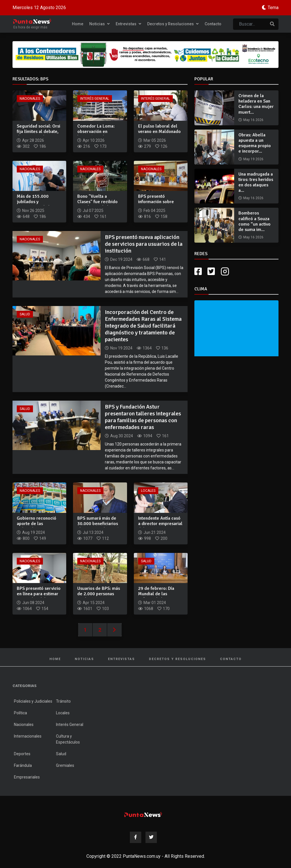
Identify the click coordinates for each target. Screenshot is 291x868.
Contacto (213, 24)
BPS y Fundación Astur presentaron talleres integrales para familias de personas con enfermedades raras (143, 417)
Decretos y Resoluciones (173, 24)
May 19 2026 (253, 159)
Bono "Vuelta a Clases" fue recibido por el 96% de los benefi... (97, 205)
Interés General (95, 99)
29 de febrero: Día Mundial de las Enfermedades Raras (158, 594)
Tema (273, 8)
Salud (25, 314)
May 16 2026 (253, 120)
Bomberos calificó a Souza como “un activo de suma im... (254, 221)
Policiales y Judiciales (33, 701)
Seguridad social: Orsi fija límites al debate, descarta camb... (39, 132)
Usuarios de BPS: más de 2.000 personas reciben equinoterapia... (99, 597)
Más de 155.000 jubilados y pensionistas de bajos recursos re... (38, 205)
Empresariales (27, 777)
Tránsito (63, 701)
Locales (148, 491)
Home (78, 24)
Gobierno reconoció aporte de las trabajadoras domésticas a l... (37, 526)
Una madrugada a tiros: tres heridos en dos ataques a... (256, 182)
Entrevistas (128, 24)
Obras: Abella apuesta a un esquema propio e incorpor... (255, 143)
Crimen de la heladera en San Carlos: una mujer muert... (256, 104)
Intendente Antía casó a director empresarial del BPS (160, 524)
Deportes (22, 754)
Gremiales (65, 765)
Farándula (23, 765)
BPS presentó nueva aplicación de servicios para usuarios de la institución (144, 244)
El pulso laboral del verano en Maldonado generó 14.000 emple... (159, 134)
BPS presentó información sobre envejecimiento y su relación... (158, 205)
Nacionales (30, 99)
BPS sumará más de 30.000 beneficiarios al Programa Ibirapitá (98, 524)
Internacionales (28, 736)
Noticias (99, 24)
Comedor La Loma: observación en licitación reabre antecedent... (96, 134)
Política (20, 713)
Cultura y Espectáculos (68, 739)
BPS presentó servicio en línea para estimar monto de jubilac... (39, 594)
